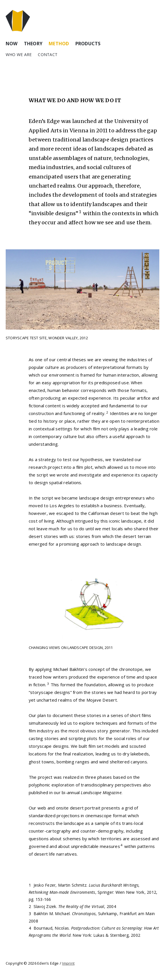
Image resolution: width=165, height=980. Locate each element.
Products (88, 44)
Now (12, 44)
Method (59, 44)
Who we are (19, 55)
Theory (33, 44)
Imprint (68, 963)
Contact (48, 55)
